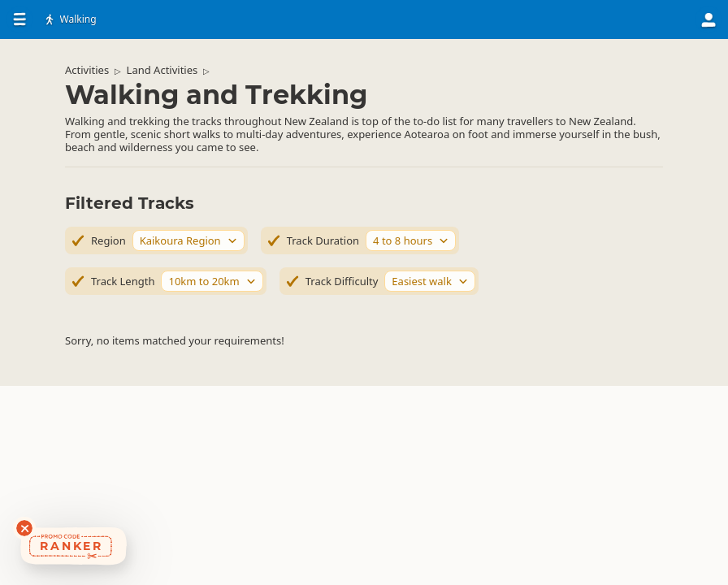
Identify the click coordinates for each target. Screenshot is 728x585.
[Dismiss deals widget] (24, 528)
